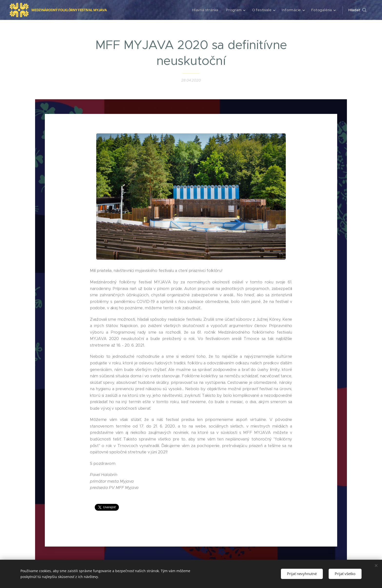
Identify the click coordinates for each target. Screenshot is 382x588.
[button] (357, 10)
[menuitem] (204, 10)
